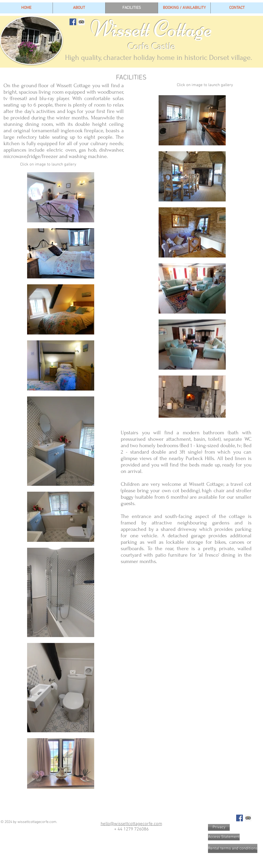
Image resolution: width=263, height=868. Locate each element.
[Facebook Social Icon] (73, 22)
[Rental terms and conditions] (233, 848)
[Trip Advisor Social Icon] (81, 22)
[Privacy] (219, 827)
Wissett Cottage (130, 29)
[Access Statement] (224, 837)
